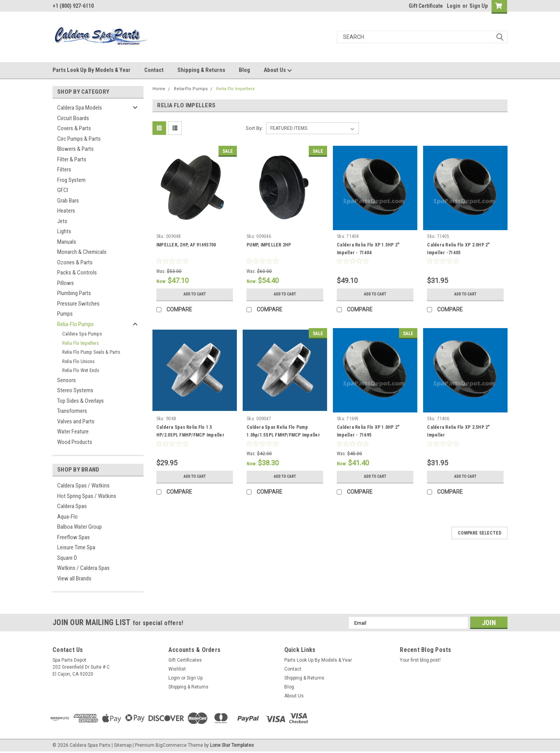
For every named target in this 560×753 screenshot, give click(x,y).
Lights (64, 231)
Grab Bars (68, 201)
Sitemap (123, 745)
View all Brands (74, 578)
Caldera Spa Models (80, 108)
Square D (67, 558)
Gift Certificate (426, 6)
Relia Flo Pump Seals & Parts (91, 352)
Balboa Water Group (80, 527)
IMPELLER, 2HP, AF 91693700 (186, 245)
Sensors (66, 380)
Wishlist (177, 669)
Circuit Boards (73, 118)
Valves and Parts (76, 421)
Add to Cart (195, 294)
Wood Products (75, 442)
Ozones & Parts (75, 262)
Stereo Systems (75, 390)
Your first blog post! (420, 660)
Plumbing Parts (74, 293)
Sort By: (254, 128)
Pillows (66, 283)
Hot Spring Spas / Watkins (87, 496)
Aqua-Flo (67, 517)
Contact (154, 70)
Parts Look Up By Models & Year (92, 70)
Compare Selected (479, 533)
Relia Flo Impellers (80, 343)
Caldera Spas (72, 506)
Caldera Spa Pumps (82, 334)
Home (159, 89)
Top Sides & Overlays (80, 401)
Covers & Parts (74, 128)
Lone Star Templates (232, 745)
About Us (278, 70)
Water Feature (73, 432)
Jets (62, 221)
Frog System (71, 180)
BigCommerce (171, 745)
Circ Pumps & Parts (79, 139)
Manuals (67, 242)
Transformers (72, 411)
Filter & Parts (72, 159)
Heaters (66, 211)
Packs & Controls (77, 273)
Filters (64, 169)
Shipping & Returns (201, 70)
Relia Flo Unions (78, 361)
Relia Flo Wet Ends (81, 370)
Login (454, 6)
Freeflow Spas (73, 537)
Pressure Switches (78, 304)
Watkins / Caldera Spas (83, 568)
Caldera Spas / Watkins (83, 486)
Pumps (65, 314)
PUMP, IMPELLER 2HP (269, 245)
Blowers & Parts (75, 149)
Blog (244, 70)
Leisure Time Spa (76, 547)
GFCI (63, 190)
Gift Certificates (185, 660)
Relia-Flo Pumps (75, 324)
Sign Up (479, 6)
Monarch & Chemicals (82, 252)
